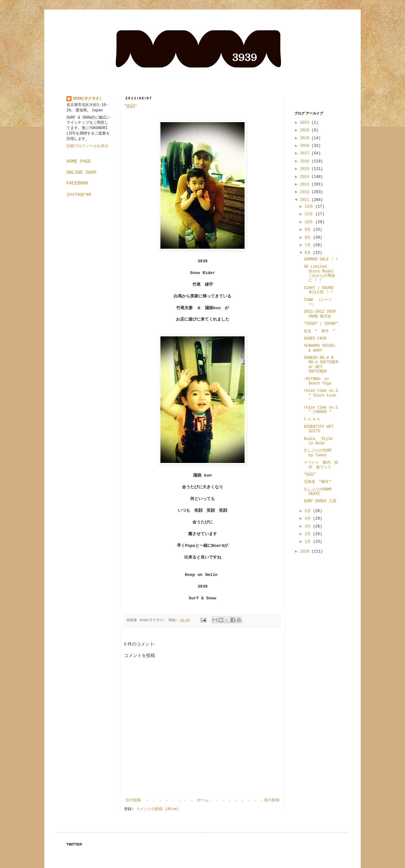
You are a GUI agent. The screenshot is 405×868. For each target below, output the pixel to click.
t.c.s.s (312, 419)
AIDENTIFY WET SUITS (319, 429)
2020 (306, 130)
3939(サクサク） (88, 99)
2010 (306, 552)
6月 (309, 253)
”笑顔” (130, 106)
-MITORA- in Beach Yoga (318, 381)
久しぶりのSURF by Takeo (318, 453)
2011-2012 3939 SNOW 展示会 (320, 314)
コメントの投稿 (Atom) (157, 809)
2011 (306, 200)
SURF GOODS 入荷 (320, 501)
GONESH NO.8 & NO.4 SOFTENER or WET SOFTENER (321, 365)
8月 (309, 238)
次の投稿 (133, 800)
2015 (306, 169)
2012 (306, 192)
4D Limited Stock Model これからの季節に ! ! (319, 274)
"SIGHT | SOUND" (321, 324)
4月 (309, 519)
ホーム (202, 800)
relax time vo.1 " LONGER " (321, 410)
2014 (306, 177)
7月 (309, 245)
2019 (306, 138)
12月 (310, 207)
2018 (306, 146)
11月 (310, 214)
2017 (306, 153)
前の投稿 (272, 800)
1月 (309, 542)
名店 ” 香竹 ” (319, 331)
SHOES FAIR (315, 339)
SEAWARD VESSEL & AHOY (320, 348)
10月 (310, 222)
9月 (309, 230)
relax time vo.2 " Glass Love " (321, 395)
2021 (306, 123)
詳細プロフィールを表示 (87, 146)
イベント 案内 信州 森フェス (321, 465)
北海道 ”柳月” (317, 482)
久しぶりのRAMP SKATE (318, 492)
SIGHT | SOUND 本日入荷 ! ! (319, 290)
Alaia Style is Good (318, 441)
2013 (306, 184)
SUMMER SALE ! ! (321, 259)
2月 (309, 534)
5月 (309, 511)
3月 (309, 527)
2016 (306, 161)
